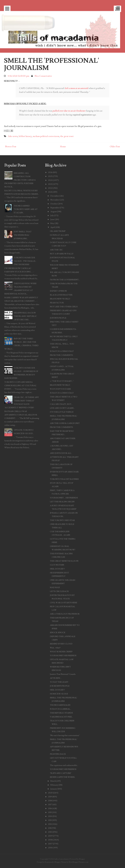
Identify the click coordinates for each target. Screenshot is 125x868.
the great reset (67, 136)
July (52, 215)
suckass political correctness (46, 136)
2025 (50, 176)
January (54, 789)
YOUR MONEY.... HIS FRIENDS (64, 498)
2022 (50, 188)
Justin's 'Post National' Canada (63, 674)
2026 (50, 172)
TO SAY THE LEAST (59, 682)
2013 (50, 820)
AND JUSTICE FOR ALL (61, 453)
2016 (50, 808)
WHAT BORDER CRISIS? (61, 652)
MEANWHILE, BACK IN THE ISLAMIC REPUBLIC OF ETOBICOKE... (25, 316)
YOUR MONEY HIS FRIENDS (63, 656)
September (55, 208)
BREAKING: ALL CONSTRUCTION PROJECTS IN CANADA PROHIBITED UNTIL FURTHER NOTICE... (20, 180)
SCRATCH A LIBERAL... (61, 709)
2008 (50, 840)
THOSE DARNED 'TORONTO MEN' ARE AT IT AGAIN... (26, 209)
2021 (50, 192)
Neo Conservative (43, 76)
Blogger (82, 859)
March (53, 781)
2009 (50, 836)
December (55, 196)
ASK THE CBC (56, 250)
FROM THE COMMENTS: (62, 355)
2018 (50, 801)
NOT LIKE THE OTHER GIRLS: (64, 307)
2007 (50, 844)
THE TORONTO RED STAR (62, 520)
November (55, 200)
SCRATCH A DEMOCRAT (62, 351)
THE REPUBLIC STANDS (61, 713)
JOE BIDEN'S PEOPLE (60, 686)
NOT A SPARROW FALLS (62, 254)
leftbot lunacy (25, 136)
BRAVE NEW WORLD (60, 299)
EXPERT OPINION (58, 291)
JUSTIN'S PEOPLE (58, 318)
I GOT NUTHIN (57, 565)
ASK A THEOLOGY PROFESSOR (65, 614)
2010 (50, 832)
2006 (50, 848)
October (54, 204)
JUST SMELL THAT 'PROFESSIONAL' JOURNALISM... (23, 235)
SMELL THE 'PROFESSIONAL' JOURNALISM (52, 64)
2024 (50, 180)
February (54, 785)
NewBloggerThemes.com (79, 862)
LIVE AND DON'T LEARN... (62, 408)
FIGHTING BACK (58, 754)
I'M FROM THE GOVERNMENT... (65, 280)
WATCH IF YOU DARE (60, 389)
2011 (50, 828)
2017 (50, 805)
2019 (50, 797)
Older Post (115, 147)
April (53, 227)
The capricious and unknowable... (64, 765)
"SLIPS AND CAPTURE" (61, 773)
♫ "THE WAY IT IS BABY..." (62, 381)
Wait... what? (55, 648)
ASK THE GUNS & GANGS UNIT (65, 423)
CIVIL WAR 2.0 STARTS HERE (64, 603)
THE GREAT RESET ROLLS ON (64, 561)
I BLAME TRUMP (58, 231)
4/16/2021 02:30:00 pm (18, 76)
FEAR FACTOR (57, 303)
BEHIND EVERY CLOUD (61, 644)
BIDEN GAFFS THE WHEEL (62, 777)
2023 (50, 184)
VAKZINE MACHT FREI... (61, 717)
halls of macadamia (61, 859)
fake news (13, 136)
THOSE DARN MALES (60, 705)
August (54, 212)
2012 (50, 824)
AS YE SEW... (56, 678)
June (52, 219)
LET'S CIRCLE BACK (59, 591)
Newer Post (11, 147)
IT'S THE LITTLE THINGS (62, 412)
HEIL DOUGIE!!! (57, 569)
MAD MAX (55, 587)
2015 (50, 812)
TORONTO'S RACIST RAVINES (64, 479)
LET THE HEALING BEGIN (62, 502)
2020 (50, 793)
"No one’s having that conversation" (65, 735)
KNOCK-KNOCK (58, 633)
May (52, 223)
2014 (50, 816)
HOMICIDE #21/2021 (59, 694)
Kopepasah (49, 862)
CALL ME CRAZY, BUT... (61, 404)
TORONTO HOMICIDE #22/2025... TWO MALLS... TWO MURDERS (25, 261)
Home (63, 147)
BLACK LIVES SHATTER (61, 295)
